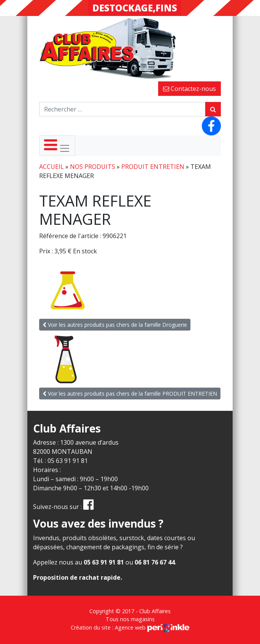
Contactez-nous (189, 89)
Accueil (52, 167)
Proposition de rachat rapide (77, 577)
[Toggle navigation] (57, 146)
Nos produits (93, 167)
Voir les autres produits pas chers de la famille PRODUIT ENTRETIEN (130, 394)
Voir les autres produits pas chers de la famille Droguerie (115, 325)
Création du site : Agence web (130, 627)
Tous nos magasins (130, 619)
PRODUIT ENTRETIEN (153, 167)
